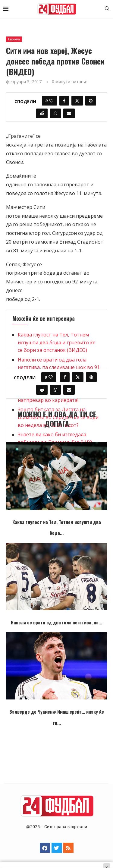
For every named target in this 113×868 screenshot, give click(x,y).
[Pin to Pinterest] (91, 101)
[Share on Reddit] (42, 113)
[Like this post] (51, 101)
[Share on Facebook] (64, 101)
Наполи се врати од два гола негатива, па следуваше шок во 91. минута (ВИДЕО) (59, 367)
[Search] (107, 9)
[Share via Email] (69, 113)
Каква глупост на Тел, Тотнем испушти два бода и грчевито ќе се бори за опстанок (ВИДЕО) (57, 342)
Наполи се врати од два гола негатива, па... (56, 622)
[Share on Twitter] (77, 101)
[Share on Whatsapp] (55, 113)
